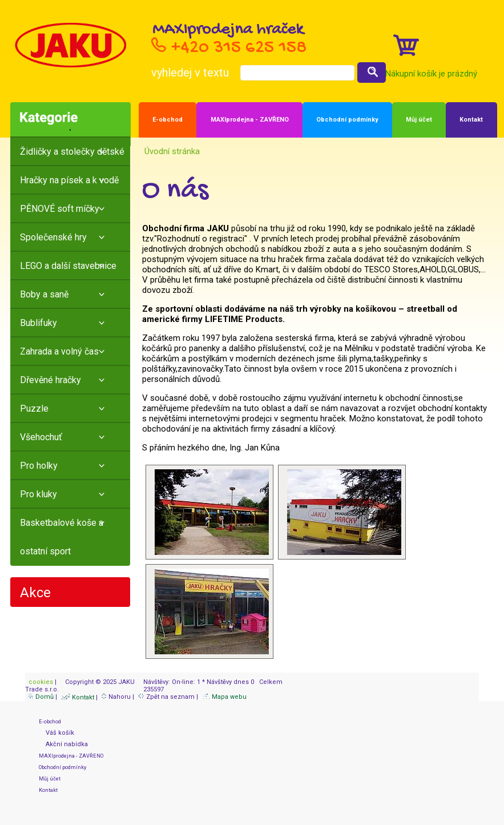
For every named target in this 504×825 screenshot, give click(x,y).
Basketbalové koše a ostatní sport (62, 537)
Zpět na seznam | (169, 697)
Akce (35, 593)
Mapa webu (224, 697)
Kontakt (471, 120)
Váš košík (57, 733)
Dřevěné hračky (51, 380)
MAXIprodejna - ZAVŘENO (250, 120)
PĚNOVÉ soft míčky (60, 209)
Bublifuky (39, 323)
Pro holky (39, 466)
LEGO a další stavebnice (68, 266)
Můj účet (419, 120)
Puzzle (34, 409)
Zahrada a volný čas (59, 351)
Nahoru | (119, 697)
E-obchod (168, 120)
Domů (41, 697)
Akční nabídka (63, 744)
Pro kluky (39, 494)
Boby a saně (44, 294)
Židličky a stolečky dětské (72, 152)
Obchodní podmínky (347, 120)
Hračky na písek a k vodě (69, 180)
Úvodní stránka (171, 151)
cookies (40, 682)
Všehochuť (41, 437)
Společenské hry (53, 237)
